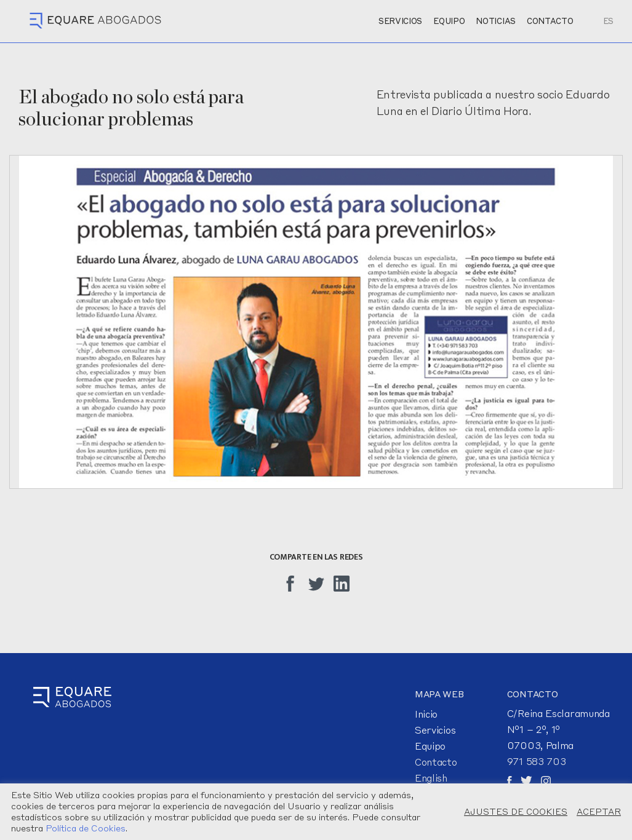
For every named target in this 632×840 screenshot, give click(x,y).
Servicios (435, 730)
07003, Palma (540, 745)
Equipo (430, 746)
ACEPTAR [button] (599, 812)
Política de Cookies (86, 828)
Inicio (426, 714)
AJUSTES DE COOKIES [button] (516, 812)
